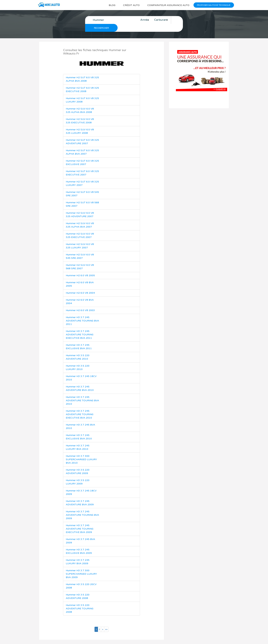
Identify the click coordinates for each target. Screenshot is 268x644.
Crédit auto (130, 5)
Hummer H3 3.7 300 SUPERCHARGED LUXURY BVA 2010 (81, 452)
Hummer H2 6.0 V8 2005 (80, 268)
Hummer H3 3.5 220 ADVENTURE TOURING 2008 (80, 601)
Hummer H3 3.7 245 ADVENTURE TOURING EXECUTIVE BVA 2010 (80, 407)
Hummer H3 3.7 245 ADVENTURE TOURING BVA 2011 (82, 313)
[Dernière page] (106, 622)
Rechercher (178, 20)
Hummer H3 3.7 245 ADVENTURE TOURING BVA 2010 (82, 393)
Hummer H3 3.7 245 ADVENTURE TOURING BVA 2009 (82, 507)
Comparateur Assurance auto (167, 5)
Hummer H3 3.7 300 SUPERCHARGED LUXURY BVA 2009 (81, 566)
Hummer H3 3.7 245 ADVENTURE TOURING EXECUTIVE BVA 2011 (80, 327)
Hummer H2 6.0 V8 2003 (80, 303)
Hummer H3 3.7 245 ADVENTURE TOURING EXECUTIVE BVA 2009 (80, 521)
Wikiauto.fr (127, 638)
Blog (110, 5)
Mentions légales (168, 638)
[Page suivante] (103, 622)
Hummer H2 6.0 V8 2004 (80, 285)
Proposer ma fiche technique (213, 5)
